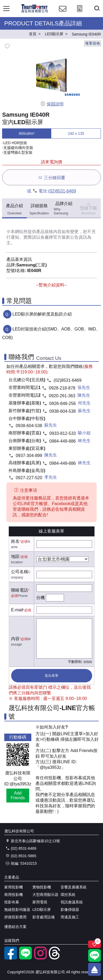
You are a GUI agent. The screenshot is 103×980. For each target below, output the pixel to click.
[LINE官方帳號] (25, 958)
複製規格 (93, 43)
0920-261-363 (62, 396)
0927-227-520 (29, 478)
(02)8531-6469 (62, 191)
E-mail (17, 610)
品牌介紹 (64, 208)
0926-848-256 (63, 404)
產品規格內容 (49, 232)
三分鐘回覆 (51, 177)
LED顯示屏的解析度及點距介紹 (42, 314)
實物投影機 (42, 887)
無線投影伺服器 (17, 910)
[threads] (55, 958)
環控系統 (68, 895)
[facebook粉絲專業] (11, 958)
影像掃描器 (70, 910)
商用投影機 (14, 895)
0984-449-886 (63, 441)
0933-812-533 (63, 433)
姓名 (15, 541)
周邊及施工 (70, 917)
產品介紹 (15, 209)
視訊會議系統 (72, 902)
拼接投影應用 (15, 917)
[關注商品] (95, 944)
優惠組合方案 (15, 927)
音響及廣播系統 (74, 887)
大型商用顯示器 (45, 895)
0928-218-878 (62, 388)
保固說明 (52, 104)
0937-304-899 (29, 456)
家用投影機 (14, 887)
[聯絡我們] (63, 13)
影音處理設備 (44, 917)
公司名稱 (20, 572)
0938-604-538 (63, 411)
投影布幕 (12, 902)
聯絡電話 (20, 590)
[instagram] (40, 958)
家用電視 (40, 902)
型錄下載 (89, 208)
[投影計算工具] (80, 13)
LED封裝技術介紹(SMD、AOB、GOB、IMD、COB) (51, 333)
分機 (41, 598)
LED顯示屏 (42, 910)
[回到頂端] (95, 969)
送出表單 (51, 676)
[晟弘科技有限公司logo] (35, 12)
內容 (15, 639)
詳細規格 (39, 209)
